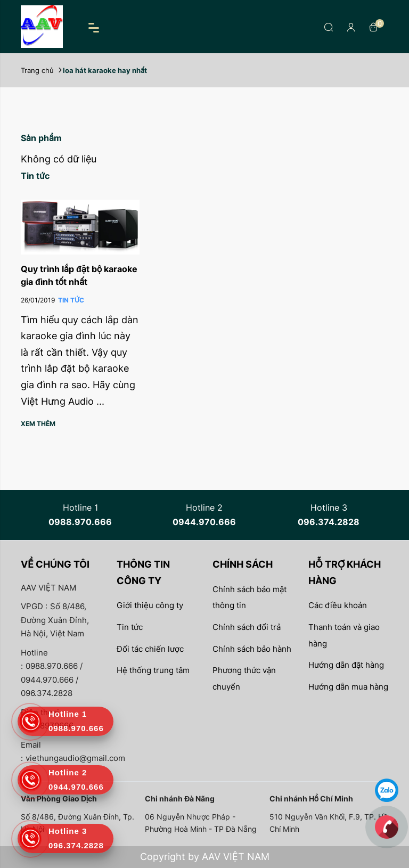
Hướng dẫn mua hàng (348, 687)
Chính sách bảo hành (252, 649)
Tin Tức (71, 300)
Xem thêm (38, 424)
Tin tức (130, 627)
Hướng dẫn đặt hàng (346, 665)
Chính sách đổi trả (247, 627)
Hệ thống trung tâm (153, 670)
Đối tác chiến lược (150, 649)
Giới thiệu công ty (150, 605)
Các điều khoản (338, 605)
